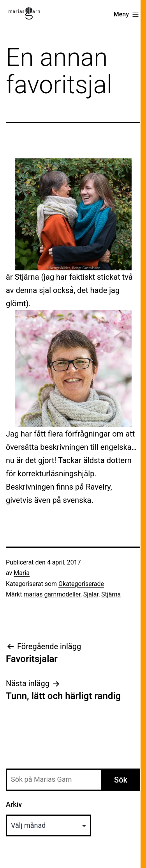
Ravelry (98, 487)
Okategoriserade (81, 584)
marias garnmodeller (52, 594)
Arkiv (14, 804)
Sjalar (91, 594)
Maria (22, 573)
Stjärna (28, 277)
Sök (121, 780)
